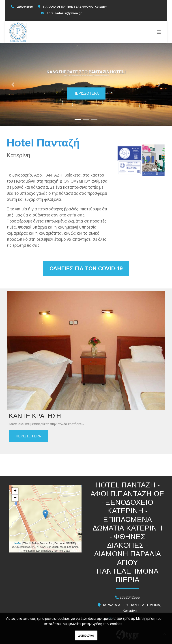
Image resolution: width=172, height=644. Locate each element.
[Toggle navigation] (159, 32)
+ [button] (15, 491)
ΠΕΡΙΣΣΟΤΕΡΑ (28, 436)
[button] (13, 85)
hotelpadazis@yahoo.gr (64, 13)
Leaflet (18, 543)
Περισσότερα (86, 93)
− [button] (15, 498)
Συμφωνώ (86, 635)
